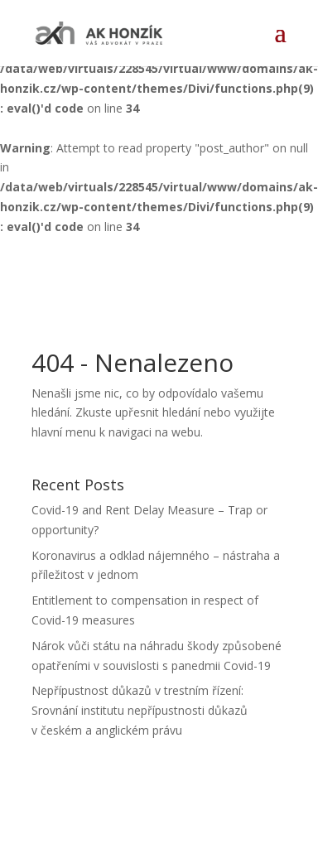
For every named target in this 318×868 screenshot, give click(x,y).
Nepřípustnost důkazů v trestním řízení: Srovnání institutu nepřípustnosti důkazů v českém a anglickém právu (140, 710)
